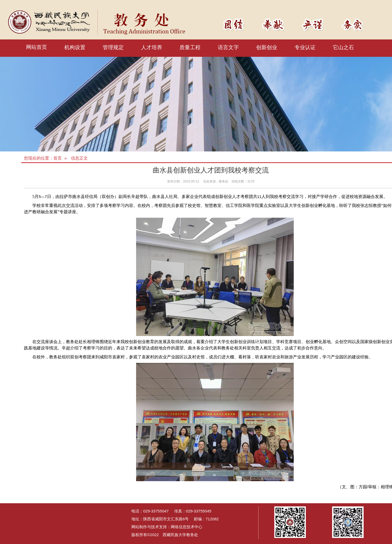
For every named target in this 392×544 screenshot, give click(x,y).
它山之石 (343, 47)
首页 (58, 158)
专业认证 (305, 47)
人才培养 (152, 47)
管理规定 (113, 47)
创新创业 (267, 47)
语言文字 (228, 47)
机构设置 (75, 47)
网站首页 (37, 47)
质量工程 (190, 47)
